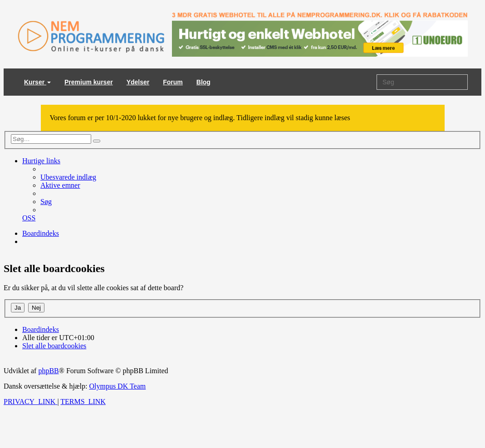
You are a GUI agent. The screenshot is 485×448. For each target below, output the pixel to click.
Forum (173, 82)
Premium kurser (89, 82)
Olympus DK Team (117, 386)
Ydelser (138, 82)
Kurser (37, 82)
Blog (203, 82)
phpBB (48, 371)
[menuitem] (68, 177)
